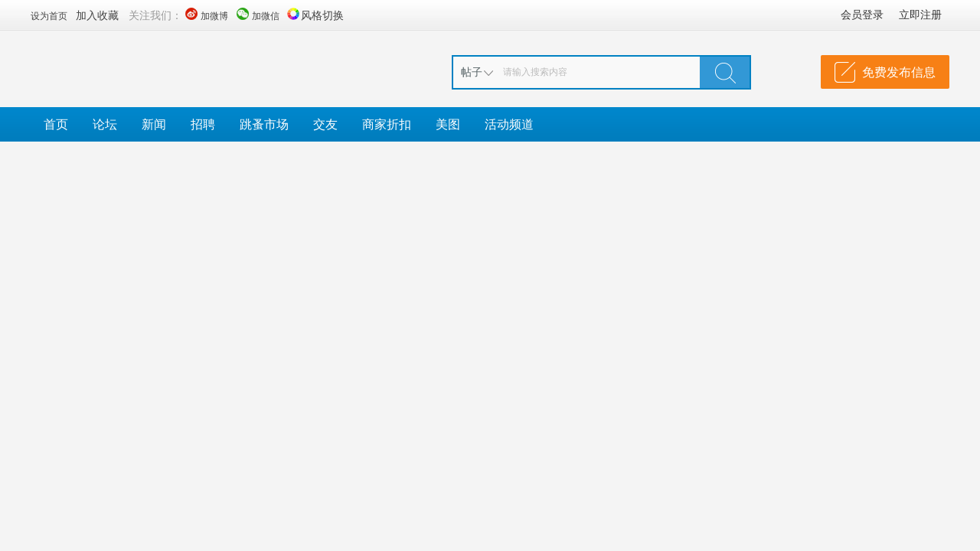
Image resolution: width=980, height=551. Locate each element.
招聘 (203, 124)
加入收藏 (97, 15)
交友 (325, 124)
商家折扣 (387, 124)
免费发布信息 (899, 72)
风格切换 (322, 15)
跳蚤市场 (264, 124)
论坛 (105, 124)
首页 (56, 124)
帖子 (472, 72)
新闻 (154, 124)
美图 (448, 124)
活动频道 (509, 124)
